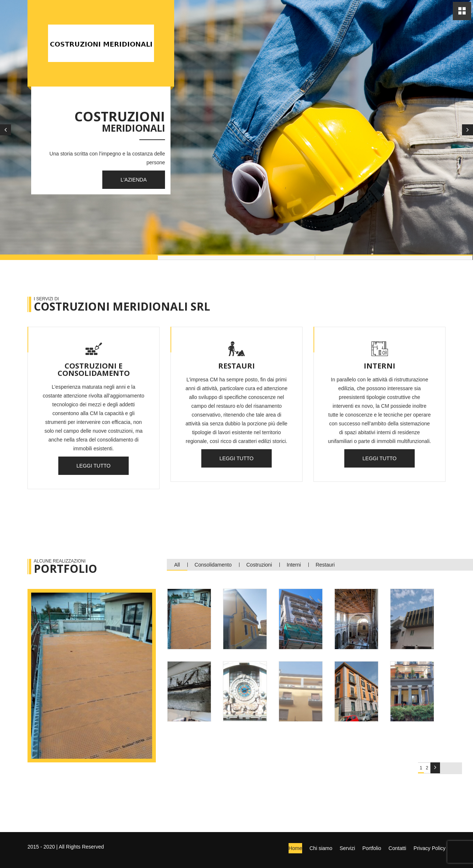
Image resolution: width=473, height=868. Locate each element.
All (177, 565)
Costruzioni (259, 565)
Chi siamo (321, 848)
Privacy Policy (430, 848)
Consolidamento (213, 565)
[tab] (189, 619)
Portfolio (372, 848)
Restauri (325, 565)
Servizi (347, 848)
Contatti (397, 848)
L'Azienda (134, 180)
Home (295, 848)
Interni (294, 565)
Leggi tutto (94, 466)
